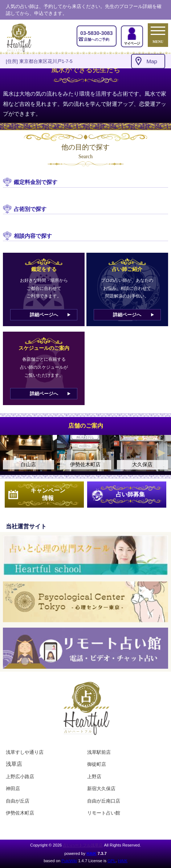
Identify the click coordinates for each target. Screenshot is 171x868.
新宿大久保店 (101, 789)
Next (162, 453)
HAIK (91, 853)
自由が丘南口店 (104, 801)
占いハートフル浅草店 (83, 845)
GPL (111, 861)
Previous (9, 453)
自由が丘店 (18, 801)
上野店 (94, 777)
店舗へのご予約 (97, 36)
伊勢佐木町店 (20, 813)
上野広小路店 (20, 777)
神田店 (13, 789)
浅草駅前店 (99, 752)
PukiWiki (69, 861)
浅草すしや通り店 (25, 752)
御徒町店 (97, 764)
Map (152, 61)
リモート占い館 (104, 813)
